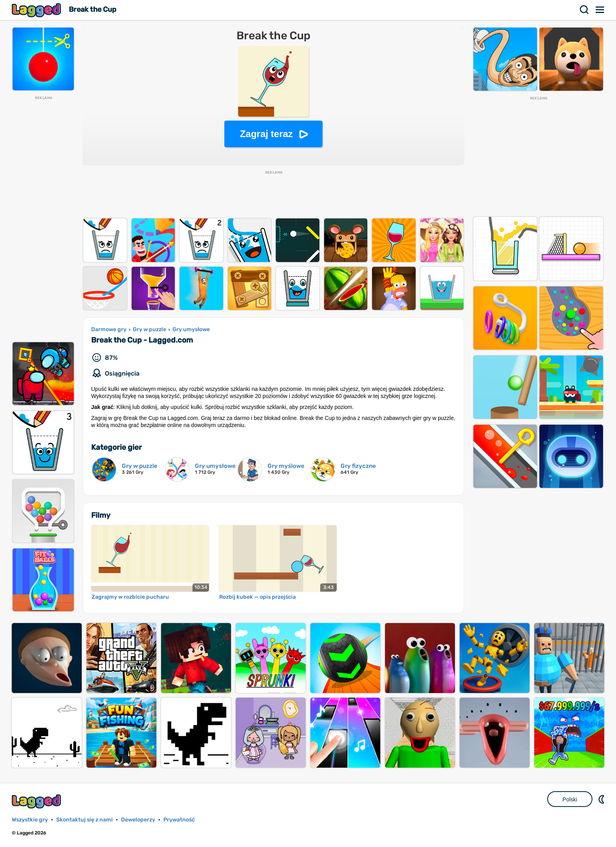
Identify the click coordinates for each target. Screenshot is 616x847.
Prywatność (179, 820)
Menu (600, 10)
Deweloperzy (138, 820)
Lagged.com (37, 801)
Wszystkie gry (30, 820)
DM (602, 799)
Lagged (37, 10)
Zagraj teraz (267, 134)
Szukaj (585, 10)
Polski (570, 799)
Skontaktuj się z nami (84, 820)
